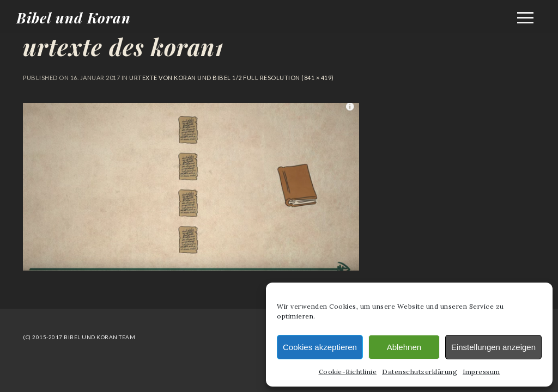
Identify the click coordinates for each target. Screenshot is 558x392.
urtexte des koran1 (123, 47)
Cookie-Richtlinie (348, 372)
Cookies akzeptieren (320, 347)
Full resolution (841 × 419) (288, 78)
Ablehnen (404, 347)
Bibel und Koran (74, 18)
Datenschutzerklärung (420, 372)
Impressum (481, 372)
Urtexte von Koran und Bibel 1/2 (186, 78)
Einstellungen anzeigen (493, 347)
